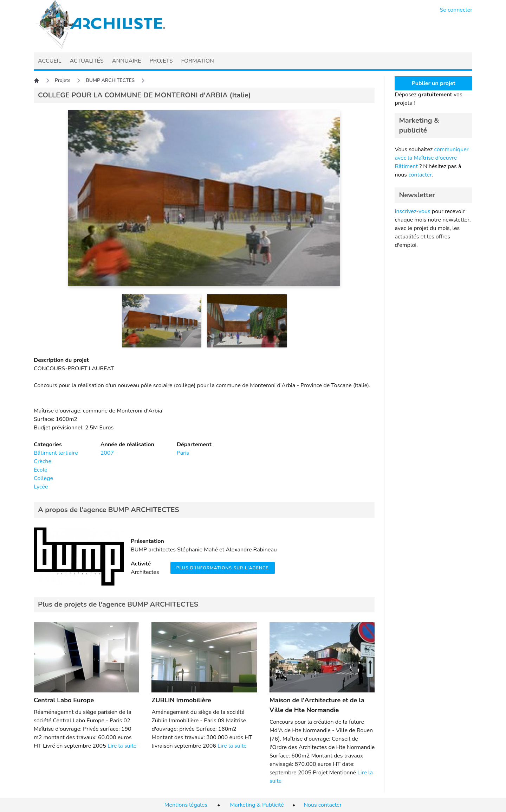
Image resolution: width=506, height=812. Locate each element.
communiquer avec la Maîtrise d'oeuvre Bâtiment (432, 158)
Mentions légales (186, 805)
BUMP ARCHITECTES (110, 80)
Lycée (41, 487)
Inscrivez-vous (412, 211)
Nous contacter (323, 805)
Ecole (41, 470)
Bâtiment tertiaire (56, 453)
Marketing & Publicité (257, 805)
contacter (420, 175)
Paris (183, 453)
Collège (43, 478)
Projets (63, 80)
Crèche (43, 461)
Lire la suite (122, 746)
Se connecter (456, 10)
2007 (107, 453)
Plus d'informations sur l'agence (223, 568)
